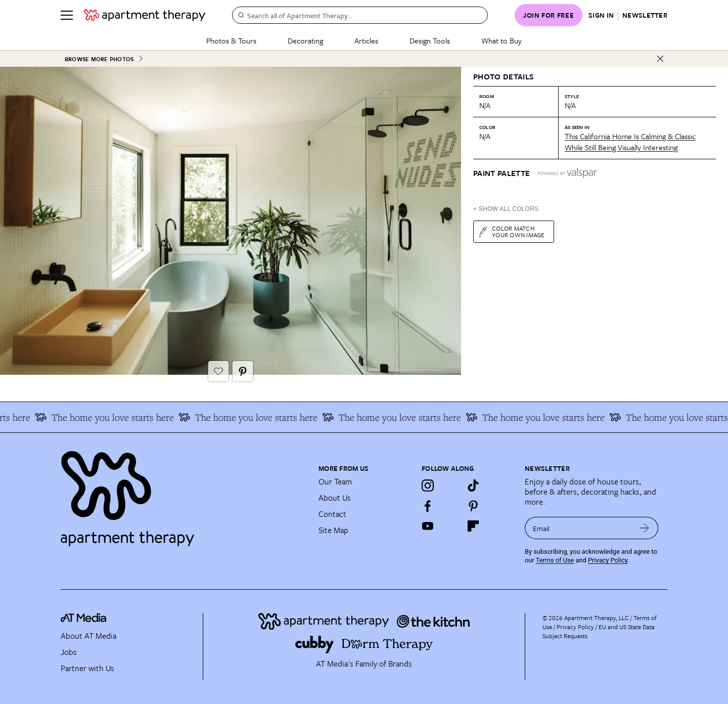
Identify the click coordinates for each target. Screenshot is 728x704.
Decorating (305, 40)
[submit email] (644, 528)
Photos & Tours (231, 40)
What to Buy (502, 40)
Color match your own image (511, 231)
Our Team (335, 481)
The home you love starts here (109, 417)
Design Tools (430, 40)
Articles (366, 40)
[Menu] (67, 15)
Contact (332, 514)
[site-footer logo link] (83, 619)
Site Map (333, 530)
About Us (335, 498)
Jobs (69, 652)
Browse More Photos (104, 59)
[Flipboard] (473, 526)
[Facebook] (428, 506)
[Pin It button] (243, 371)
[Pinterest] (473, 506)
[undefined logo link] (145, 15)
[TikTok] (473, 486)
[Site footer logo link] (184, 494)
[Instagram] (428, 486)
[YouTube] (428, 526)
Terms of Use (555, 560)
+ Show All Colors (506, 209)
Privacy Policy (608, 560)
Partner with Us (87, 668)
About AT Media (88, 636)
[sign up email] (578, 528)
